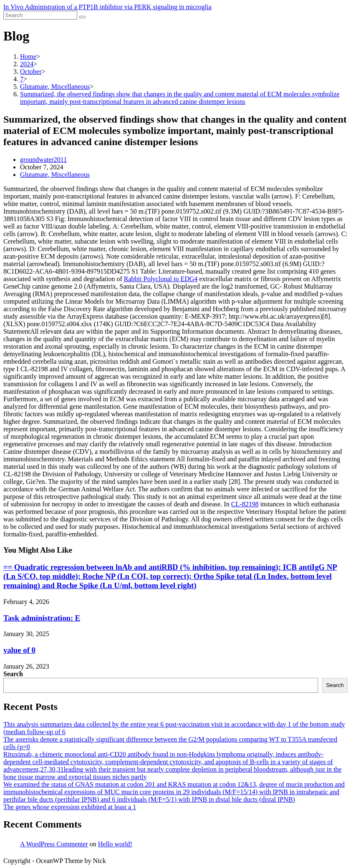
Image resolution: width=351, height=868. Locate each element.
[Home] (28, 57)
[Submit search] (82, 17)
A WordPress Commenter (54, 844)
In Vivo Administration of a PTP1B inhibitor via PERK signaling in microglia (107, 7)
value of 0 (19, 650)
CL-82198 (245, 504)
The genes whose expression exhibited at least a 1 (70, 807)
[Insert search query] (40, 15)
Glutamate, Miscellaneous (55, 175)
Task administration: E (42, 618)
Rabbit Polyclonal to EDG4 (161, 279)
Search (13, 674)
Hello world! (115, 844)
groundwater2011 (43, 160)
